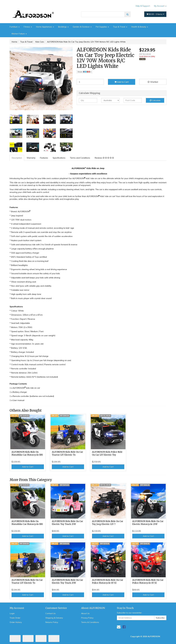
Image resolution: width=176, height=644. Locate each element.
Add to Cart (122, 82)
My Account (160, 6)
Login (12, 613)
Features (44, 158)
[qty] (88, 100)
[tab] (17, 158)
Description (17, 158)
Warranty (31, 158)
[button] (153, 82)
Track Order (15, 618)
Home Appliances (45, 27)
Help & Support (143, 6)
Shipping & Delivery (54, 618)
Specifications (59, 158)
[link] (124, 627)
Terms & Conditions (90, 622)
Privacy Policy (87, 618)
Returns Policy (52, 622)
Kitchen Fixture (19, 34)
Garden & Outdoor (82, 27)
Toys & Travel (120, 27)
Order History (16, 622)
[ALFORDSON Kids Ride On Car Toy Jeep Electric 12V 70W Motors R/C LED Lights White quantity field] (90, 82)
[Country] (110, 100)
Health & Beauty (140, 27)
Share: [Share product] (84, 72)
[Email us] (119, 627)
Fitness (28, 27)
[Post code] (133, 100)
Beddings (63, 27)
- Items (155, 14)
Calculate (155, 100)
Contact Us (50, 613)
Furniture (15, 27)
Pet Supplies (102, 27)
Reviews (104, 158)
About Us (85, 613)
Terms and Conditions (80, 158)
